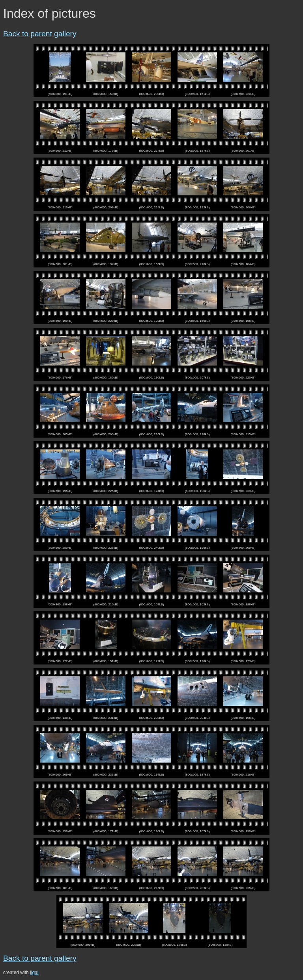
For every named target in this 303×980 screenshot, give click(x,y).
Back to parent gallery (40, 34)
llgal (34, 973)
